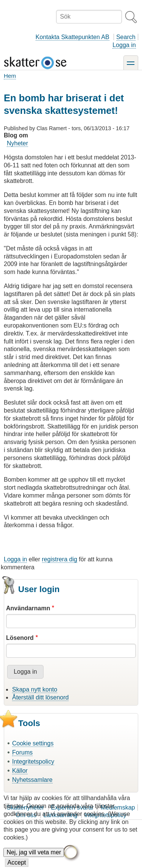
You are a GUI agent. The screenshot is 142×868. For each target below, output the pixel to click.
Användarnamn (28, 608)
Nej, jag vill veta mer (34, 854)
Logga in (124, 45)
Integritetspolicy (33, 762)
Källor (20, 771)
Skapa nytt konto (35, 689)
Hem (10, 76)
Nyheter (17, 143)
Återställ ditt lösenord (40, 697)
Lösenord (20, 638)
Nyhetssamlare (32, 780)
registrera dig (60, 559)
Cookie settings (33, 743)
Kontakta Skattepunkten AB (73, 37)
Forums (22, 752)
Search (126, 37)
